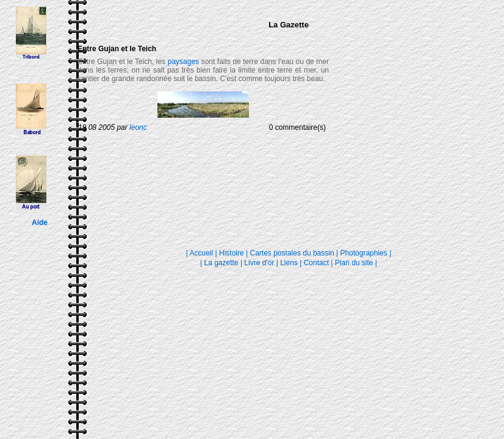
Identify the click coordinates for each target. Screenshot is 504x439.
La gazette (221, 263)
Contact (316, 263)
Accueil (202, 253)
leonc (138, 127)
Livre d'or (260, 263)
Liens (289, 263)
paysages (183, 62)
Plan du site (354, 263)
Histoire (232, 253)
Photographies (363, 253)
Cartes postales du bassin (292, 253)
